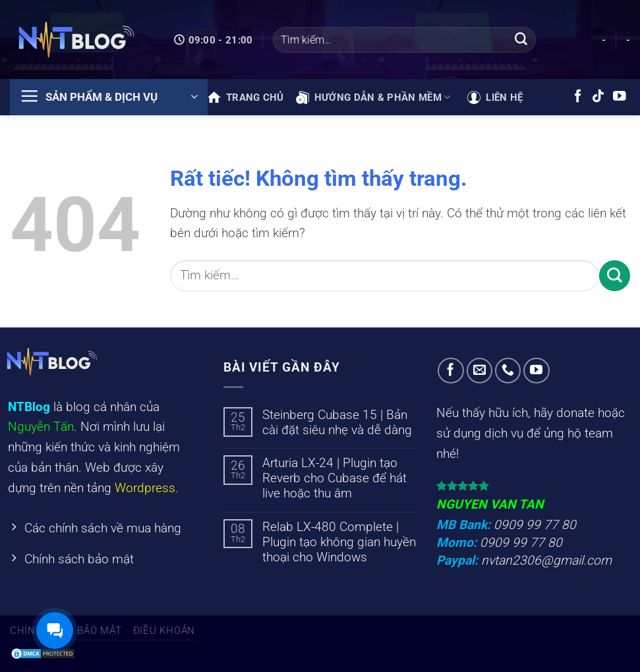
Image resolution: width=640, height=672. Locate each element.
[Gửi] (521, 40)
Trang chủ (246, 98)
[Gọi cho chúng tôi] (508, 371)
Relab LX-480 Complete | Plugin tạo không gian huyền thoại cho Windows (339, 542)
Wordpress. (147, 488)
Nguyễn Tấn (41, 427)
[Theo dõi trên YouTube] (620, 97)
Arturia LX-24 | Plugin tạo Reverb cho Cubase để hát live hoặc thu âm (335, 478)
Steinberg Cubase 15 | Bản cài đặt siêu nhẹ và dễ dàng (337, 422)
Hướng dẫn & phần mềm (373, 98)
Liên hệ (495, 98)
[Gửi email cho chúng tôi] (480, 371)
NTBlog (29, 407)
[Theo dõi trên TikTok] (598, 97)
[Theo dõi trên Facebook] (578, 97)
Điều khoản (164, 630)
